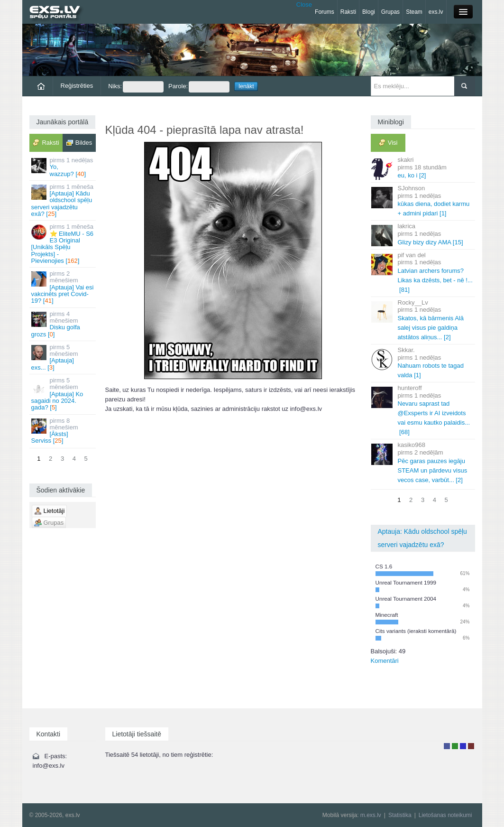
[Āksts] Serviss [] (63, 431)
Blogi (369, 12)
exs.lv (436, 12)
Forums (325, 12)
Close (304, 5)
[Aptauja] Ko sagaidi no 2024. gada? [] (63, 394)
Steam (414, 12)
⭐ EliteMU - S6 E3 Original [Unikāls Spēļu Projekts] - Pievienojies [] (63, 243)
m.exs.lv (371, 815)
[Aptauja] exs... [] (63, 357)
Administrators (471, 746)
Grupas (390, 12)
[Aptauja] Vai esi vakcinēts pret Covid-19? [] (63, 287)
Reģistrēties (77, 86)
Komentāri (385, 661)
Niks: (136, 87)
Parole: (199, 87)
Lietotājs (447, 746)
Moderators (463, 746)
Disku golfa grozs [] (63, 324)
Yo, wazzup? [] (63, 167)
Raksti (348, 12)
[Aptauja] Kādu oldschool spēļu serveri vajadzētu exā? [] (63, 200)
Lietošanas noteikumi (445, 815)
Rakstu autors (455, 746)
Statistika (400, 815)
